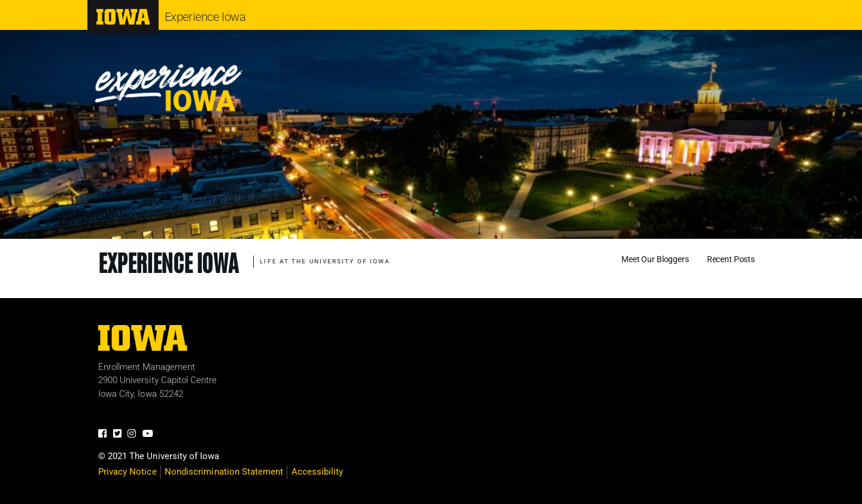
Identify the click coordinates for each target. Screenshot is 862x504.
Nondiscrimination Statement (224, 472)
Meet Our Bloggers (655, 259)
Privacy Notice (128, 472)
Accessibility (318, 472)
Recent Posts (731, 259)
